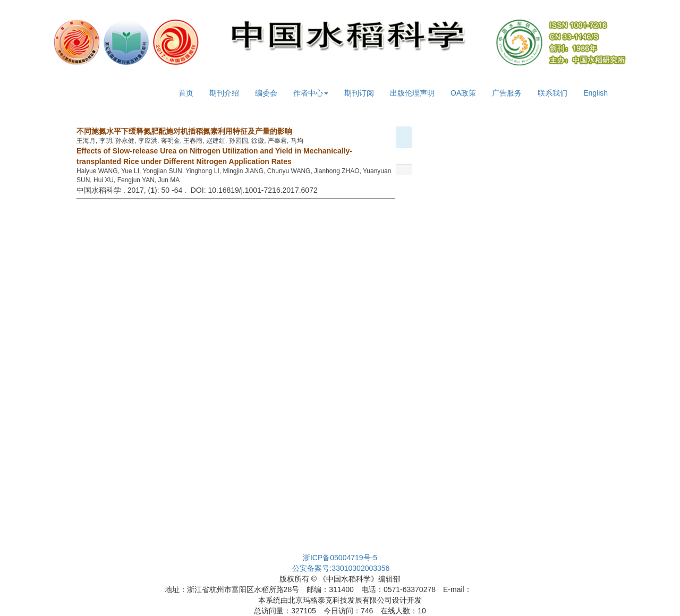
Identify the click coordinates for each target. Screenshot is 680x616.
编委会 (266, 93)
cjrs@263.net (494, 589)
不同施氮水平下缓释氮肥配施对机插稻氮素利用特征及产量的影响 (184, 131)
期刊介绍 (224, 93)
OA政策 (463, 93)
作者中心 (311, 93)
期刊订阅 (359, 93)
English (596, 93)
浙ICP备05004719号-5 (340, 558)
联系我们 (552, 93)
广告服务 (507, 93)
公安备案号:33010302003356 (341, 568)
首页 (186, 93)
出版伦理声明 (412, 93)
